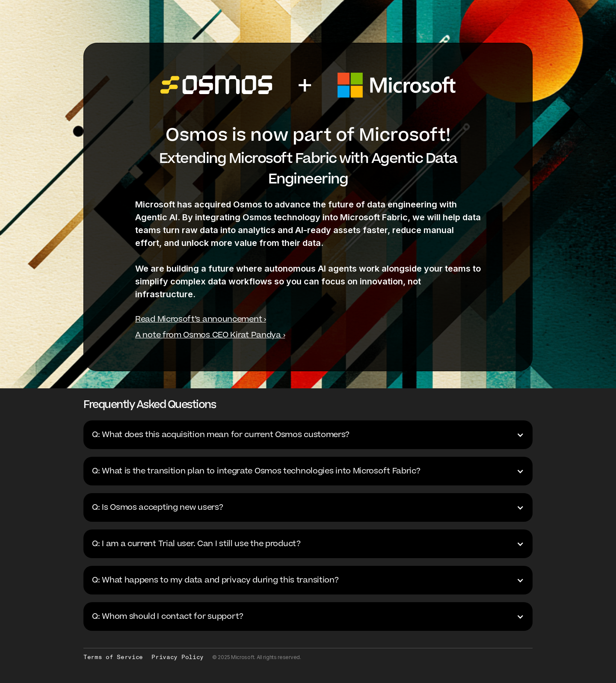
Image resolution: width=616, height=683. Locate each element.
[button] (308, 435)
